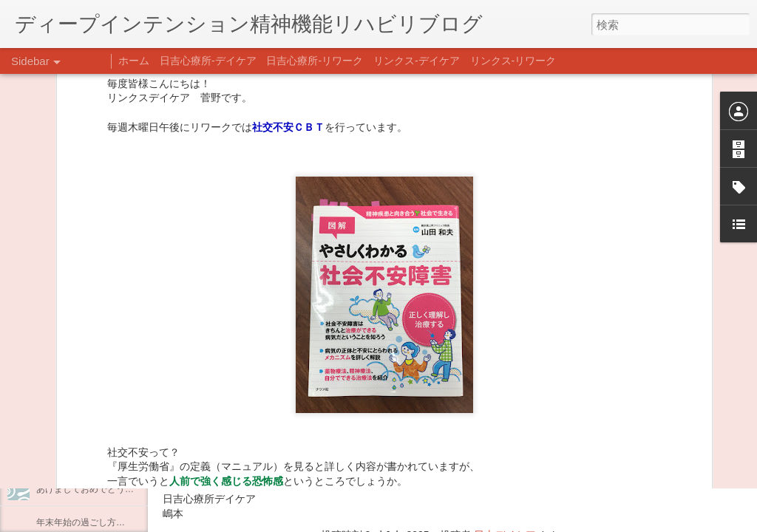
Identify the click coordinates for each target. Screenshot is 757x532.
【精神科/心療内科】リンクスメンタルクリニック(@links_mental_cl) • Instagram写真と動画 (427, 412)
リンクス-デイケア (417, 61)
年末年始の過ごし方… (81, 522)
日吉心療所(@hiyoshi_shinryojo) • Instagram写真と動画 (339, 441)
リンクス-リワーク (513, 61)
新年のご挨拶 (63, 456)
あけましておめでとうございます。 (107, 489)
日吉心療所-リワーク (315, 61)
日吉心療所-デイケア (208, 61)
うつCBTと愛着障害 (76, 323)
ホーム (134, 61)
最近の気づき (63, 256)
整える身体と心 (67, 423)
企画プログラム (67, 389)
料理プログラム (67, 290)
